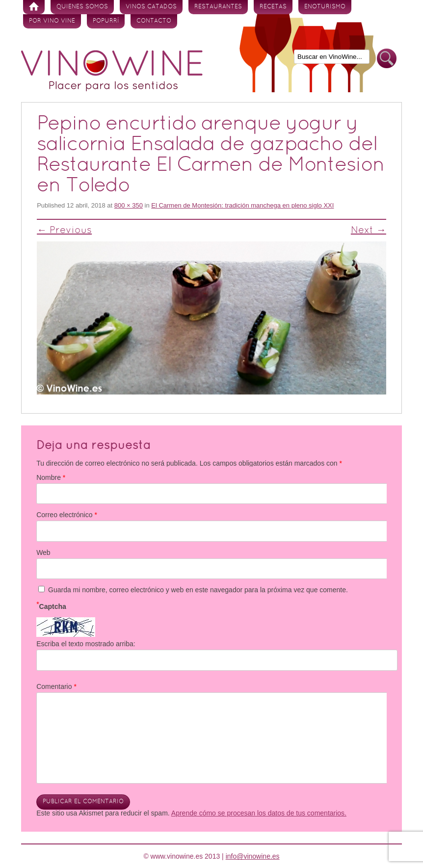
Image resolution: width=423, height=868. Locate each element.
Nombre (51, 477)
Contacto (154, 21)
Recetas (273, 7)
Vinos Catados (151, 7)
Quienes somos (82, 7)
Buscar (387, 59)
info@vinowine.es (253, 856)
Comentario (56, 686)
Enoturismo (325, 7)
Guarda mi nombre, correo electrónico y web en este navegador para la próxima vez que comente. (198, 590)
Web (43, 552)
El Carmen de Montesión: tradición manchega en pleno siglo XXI (242, 205)
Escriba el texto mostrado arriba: (86, 644)
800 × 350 (129, 205)
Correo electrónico (67, 515)
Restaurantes (218, 7)
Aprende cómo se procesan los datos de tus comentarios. (259, 813)
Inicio (34, 7)
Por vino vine (52, 21)
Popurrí (106, 21)
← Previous (64, 231)
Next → (369, 231)
